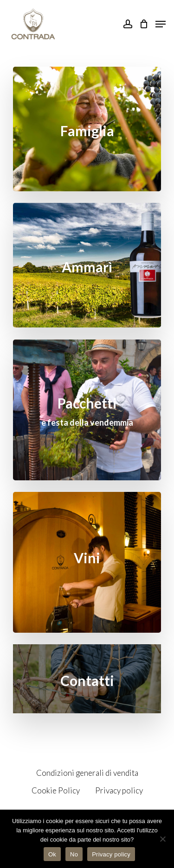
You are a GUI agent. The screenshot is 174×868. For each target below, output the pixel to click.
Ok (52, 854)
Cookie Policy (56, 790)
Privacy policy (119, 790)
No (74, 854)
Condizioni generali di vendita (87, 773)
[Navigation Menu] (161, 24)
